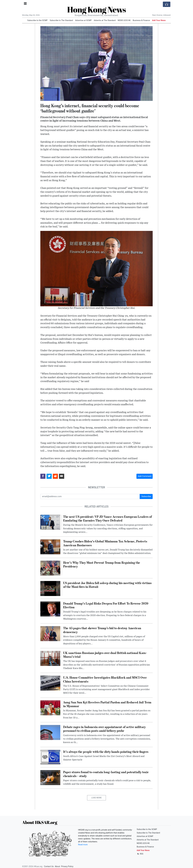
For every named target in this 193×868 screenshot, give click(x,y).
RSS (140, 854)
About (57, 866)
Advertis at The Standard (105, 20)
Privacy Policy (67, 866)
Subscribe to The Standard (61, 20)
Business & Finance (141, 20)
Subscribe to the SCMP (37, 20)
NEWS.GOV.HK (124, 20)
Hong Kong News (96, 9)
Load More (97, 798)
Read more (83, 845)
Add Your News (159, 20)
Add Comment (145, 476)
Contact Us (49, 866)
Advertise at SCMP (83, 20)
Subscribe (146, 496)
